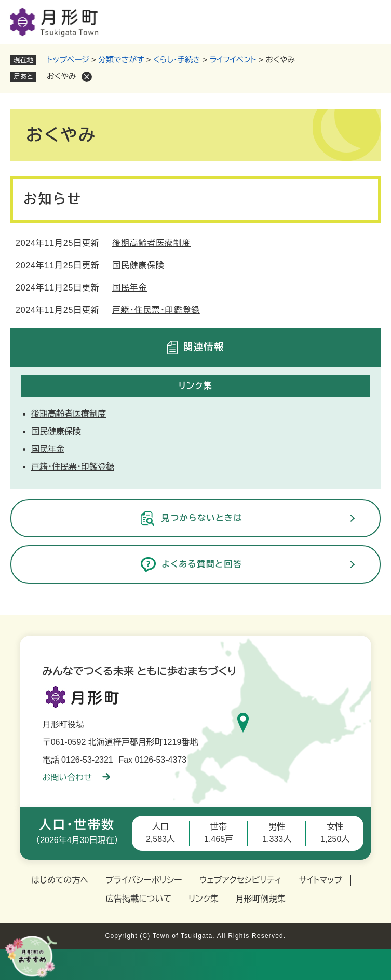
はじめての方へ (60, 880)
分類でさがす (121, 59)
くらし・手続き (177, 59)
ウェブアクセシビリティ (241, 880)
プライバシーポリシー (144, 880)
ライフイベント (233, 59)
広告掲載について (138, 899)
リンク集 (204, 899)
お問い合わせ (76, 777)
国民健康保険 (138, 265)
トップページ (68, 59)
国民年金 (130, 288)
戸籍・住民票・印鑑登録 (156, 310)
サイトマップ (320, 880)
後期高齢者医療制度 (151, 243)
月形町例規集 (261, 899)
